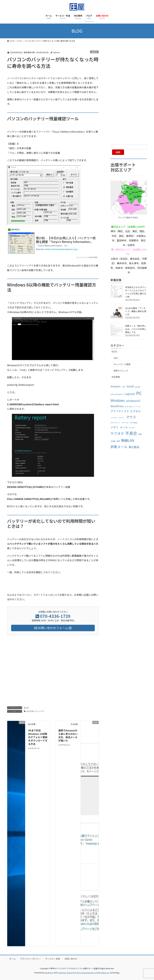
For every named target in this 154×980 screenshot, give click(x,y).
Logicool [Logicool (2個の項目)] (130, 394)
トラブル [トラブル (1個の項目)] (114, 418)
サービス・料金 (53, 959)
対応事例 (116, 377)
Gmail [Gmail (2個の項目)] (130, 386)
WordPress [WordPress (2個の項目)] (117, 406)
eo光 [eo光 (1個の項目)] (124, 387)
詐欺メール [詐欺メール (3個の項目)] (119, 447)
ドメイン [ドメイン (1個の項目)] (121, 418)
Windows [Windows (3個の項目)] (118, 400)
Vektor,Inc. (105, 973)
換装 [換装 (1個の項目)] (118, 441)
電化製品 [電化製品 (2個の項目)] (134, 447)
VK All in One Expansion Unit (86, 973)
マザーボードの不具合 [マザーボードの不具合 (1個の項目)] (130, 423)
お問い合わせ (71, 959)
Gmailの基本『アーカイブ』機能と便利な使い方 (136, 311)
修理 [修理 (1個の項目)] (140, 434)
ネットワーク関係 (122, 364)
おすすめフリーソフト (35, 711)
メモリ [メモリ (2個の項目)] (115, 427)
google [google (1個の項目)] (138, 387)
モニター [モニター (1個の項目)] (132, 428)
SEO (116, 358)
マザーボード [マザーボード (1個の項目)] (115, 423)
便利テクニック (121, 371)
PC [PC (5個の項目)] (139, 393)
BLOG (94, 52)
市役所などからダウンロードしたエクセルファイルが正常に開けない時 (136, 292)
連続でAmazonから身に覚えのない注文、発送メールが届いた (68, 735)
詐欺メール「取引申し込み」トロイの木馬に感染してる (136, 329)
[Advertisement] (53, 668)
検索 (118, 152)
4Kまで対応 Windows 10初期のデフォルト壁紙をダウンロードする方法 (38, 737)
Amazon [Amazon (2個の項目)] (116, 386)
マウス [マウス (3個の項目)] (131, 417)
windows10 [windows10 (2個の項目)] (133, 401)
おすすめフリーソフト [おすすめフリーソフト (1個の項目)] (133, 407)
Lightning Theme (65, 973)
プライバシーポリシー (31, 959)
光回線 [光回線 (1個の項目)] (113, 441)
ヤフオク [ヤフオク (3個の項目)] (117, 433)
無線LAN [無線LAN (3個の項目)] (128, 440)
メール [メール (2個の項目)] (124, 427)
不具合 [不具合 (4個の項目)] (131, 433)
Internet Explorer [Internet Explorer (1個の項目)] (117, 394)
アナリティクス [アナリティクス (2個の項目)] (120, 411)
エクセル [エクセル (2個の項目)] (135, 411)
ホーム (12, 959)
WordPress (49, 973)
